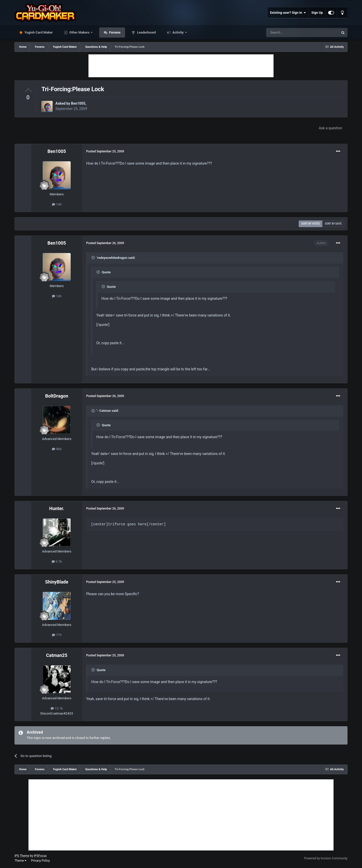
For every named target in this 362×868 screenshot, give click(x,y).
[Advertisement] (181, 66)
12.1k (57, 708)
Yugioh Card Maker (38, 32)
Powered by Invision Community (326, 858)
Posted (105, 151)
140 (57, 204)
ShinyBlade (57, 582)
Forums (114, 32)
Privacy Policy (40, 861)
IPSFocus (40, 856)
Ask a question (330, 128)
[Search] (290, 33)
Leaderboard (146, 32)
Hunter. (57, 508)
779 (57, 635)
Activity (178, 32)
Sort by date (333, 224)
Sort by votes (311, 224)
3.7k (57, 562)
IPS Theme (22, 856)
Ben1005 (78, 103)
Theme (20, 861)
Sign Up (317, 13)
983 (57, 449)
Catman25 (57, 655)
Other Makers (80, 32)
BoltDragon (57, 396)
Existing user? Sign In (288, 13)
